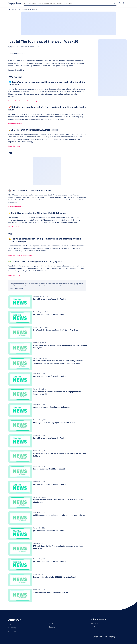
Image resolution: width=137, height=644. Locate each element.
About (51, 623)
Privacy (10, 624)
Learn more (19, 288)
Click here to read (15, 123)
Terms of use (12, 631)
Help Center (95, 627)
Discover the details (16, 207)
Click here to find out (16, 227)
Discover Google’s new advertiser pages (23, 101)
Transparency (12, 628)
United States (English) (108, 637)
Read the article (14, 146)
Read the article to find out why (20, 255)
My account (95, 623)
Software (52, 627)
